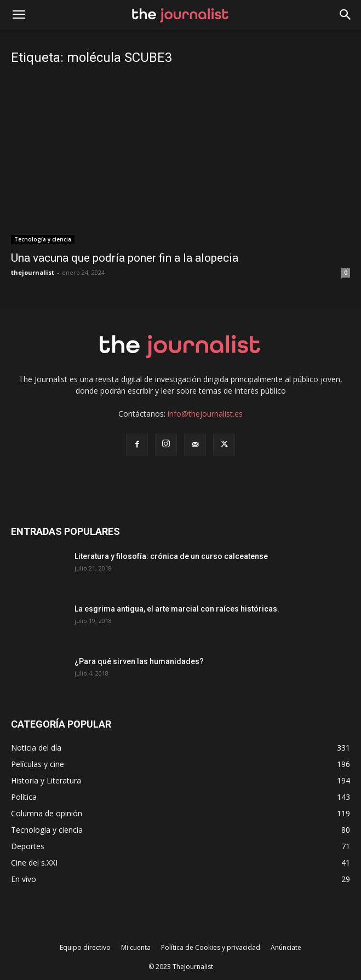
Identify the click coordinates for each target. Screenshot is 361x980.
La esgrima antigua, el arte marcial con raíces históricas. (177, 609)
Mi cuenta (136, 947)
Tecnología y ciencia (43, 239)
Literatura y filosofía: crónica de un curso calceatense (171, 556)
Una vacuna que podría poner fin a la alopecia (125, 258)
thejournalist (33, 272)
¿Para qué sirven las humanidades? (139, 661)
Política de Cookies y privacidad (211, 947)
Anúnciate (286, 947)
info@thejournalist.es (205, 414)
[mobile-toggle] (19, 15)
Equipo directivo (85, 947)
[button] (346, 15)
